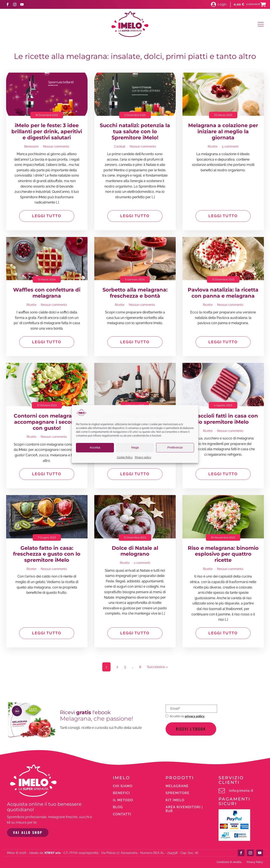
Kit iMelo (175, 800)
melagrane (177, 786)
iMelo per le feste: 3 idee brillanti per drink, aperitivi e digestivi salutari (47, 132)
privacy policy (195, 716)
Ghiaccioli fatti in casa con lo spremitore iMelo (223, 419)
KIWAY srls (53, 853)
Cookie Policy (125, 457)
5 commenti (230, 146)
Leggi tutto (47, 216)
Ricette (213, 146)
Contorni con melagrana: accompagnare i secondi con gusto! (47, 422)
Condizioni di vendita (229, 862)
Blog (118, 807)
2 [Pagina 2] (117, 667)
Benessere (31, 146)
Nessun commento (56, 146)
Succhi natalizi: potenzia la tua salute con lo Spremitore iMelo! (135, 132)
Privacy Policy (255, 862)
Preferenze (175, 448)
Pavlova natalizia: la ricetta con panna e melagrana (223, 293)
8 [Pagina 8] (140, 667)
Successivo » (157, 667)
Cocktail (120, 146)
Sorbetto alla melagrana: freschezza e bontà (135, 293)
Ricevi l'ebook (191, 729)
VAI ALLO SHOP (28, 832)
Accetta (95, 448)
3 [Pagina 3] (125, 667)
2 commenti (142, 563)
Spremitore (178, 793)
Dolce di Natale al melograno (135, 551)
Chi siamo (123, 786)
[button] (219, 4)
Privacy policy (143, 457)
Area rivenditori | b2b (184, 809)
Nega (135, 448)
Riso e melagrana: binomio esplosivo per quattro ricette (223, 554)
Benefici (121, 793)
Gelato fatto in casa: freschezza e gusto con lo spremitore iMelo (47, 554)
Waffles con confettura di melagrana (47, 293)
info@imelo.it (241, 791)
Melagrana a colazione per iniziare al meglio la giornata (223, 132)
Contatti (122, 814)
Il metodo (123, 800)
